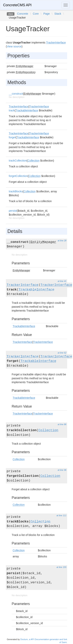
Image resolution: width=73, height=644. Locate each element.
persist (13, 211)
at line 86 (62, 424)
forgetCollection (18, 176)
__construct (16, 94)
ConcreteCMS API (17, 5)
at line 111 (61, 515)
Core (36, 14)
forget (12, 137)
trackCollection (18, 161)
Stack (58, 14)
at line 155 (61, 567)
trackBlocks (16, 191)
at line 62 (62, 353)
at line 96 (62, 470)
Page (47, 14)
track (12, 110)
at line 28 (62, 241)
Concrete (23, 14)
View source (14, 46)
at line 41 (62, 281)
